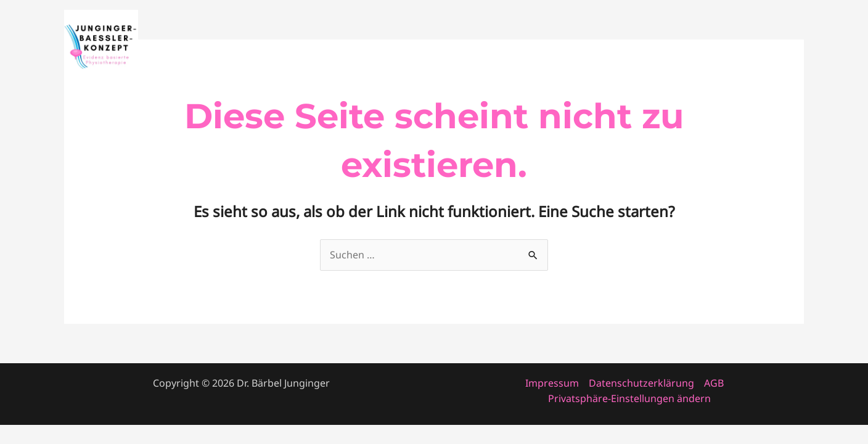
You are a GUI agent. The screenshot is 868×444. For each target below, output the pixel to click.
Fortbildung (595, 47)
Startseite (526, 47)
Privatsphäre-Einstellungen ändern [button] (629, 398)
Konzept (710, 47)
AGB (714, 383)
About (657, 47)
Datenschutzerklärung (641, 383)
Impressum (552, 383)
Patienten (772, 47)
